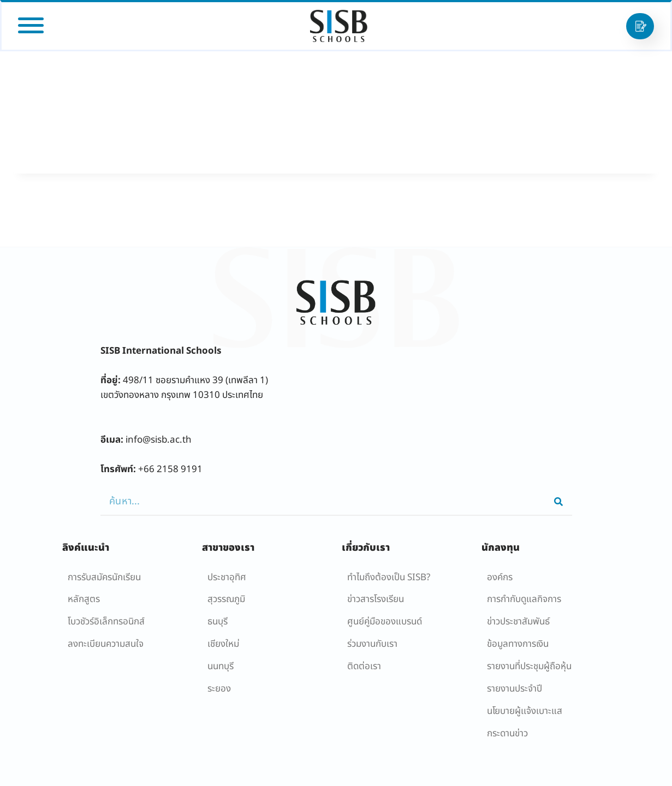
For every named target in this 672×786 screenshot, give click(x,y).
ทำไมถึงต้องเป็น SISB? (389, 577)
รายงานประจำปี (515, 689)
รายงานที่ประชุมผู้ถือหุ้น (529, 666)
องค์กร (500, 577)
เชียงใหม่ (223, 644)
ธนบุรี (218, 622)
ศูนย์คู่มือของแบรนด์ (385, 622)
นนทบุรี (221, 666)
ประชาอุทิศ (227, 577)
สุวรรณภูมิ (226, 599)
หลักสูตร (84, 599)
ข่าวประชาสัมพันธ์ (518, 622)
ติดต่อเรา (364, 666)
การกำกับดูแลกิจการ (524, 599)
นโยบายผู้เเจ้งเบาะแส (525, 711)
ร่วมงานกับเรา (372, 644)
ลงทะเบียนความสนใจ (106, 644)
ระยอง (219, 689)
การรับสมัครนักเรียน (104, 577)
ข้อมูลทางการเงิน (518, 644)
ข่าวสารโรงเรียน (376, 599)
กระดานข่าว (507, 734)
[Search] (558, 502)
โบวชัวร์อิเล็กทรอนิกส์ (106, 622)
